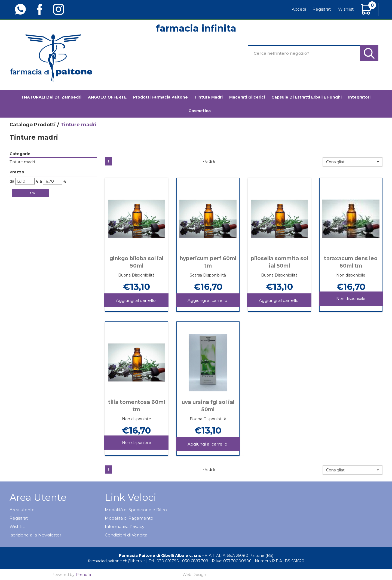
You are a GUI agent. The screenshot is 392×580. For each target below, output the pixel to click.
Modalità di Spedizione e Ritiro (136, 510)
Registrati (322, 9)
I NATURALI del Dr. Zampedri (52, 97)
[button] (353, 162)
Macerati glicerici (247, 97)
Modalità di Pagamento (129, 518)
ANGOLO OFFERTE (107, 97)
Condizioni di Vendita (126, 535)
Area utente (22, 510)
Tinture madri (209, 97)
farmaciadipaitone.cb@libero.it (117, 561)
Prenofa (83, 575)
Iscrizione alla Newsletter (35, 535)
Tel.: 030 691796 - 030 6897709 (178, 561)
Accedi (299, 9)
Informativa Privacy (125, 527)
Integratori (359, 97)
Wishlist (346, 9)
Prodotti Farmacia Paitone (160, 97)
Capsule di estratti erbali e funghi (307, 97)
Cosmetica (200, 111)
